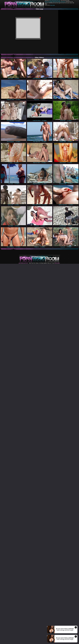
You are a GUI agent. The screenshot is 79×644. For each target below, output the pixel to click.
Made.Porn (63, 2)
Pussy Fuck (53, 5)
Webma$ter (57, 263)
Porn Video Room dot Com (55, 1)
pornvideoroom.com (23, 263)
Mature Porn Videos (57, 2)
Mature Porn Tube (49, 2)
